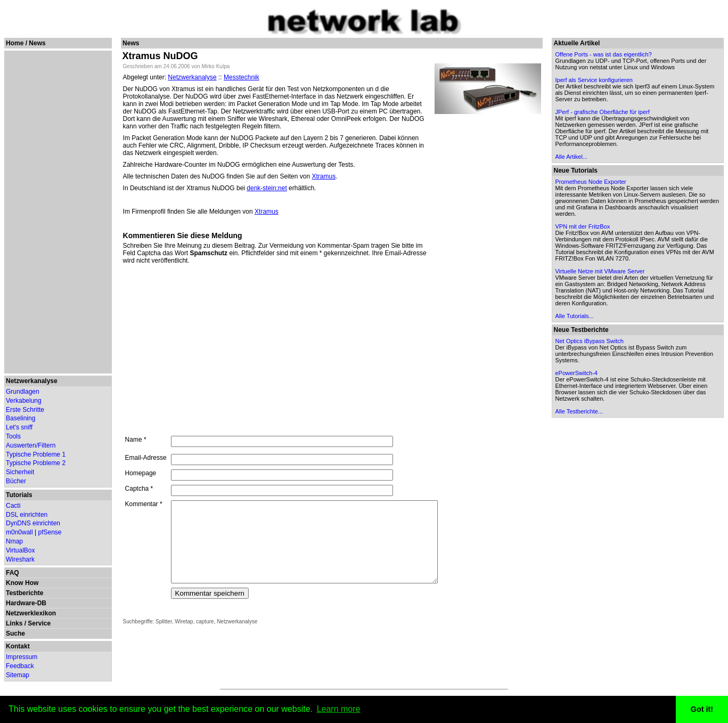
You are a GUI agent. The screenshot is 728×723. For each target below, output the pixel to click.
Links (14, 623)
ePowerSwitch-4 (578, 373)
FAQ (13, 573)
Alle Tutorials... (576, 316)
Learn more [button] (339, 709)
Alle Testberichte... (580, 411)
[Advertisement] (56, 212)
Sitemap (18, 675)
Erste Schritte (25, 410)
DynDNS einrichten (33, 523)
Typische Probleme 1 (36, 454)
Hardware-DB (26, 603)
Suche (15, 633)
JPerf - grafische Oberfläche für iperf (604, 112)
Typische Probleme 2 (36, 463)
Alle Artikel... (573, 157)
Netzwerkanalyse (32, 381)
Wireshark (20, 559)
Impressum (22, 657)
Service (39, 623)
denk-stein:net (267, 188)
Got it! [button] (702, 709)
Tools (13, 436)
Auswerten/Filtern (31, 445)
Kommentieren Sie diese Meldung (182, 235)
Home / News (26, 43)
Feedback (20, 666)
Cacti (13, 506)
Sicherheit (20, 472)
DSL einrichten (27, 515)
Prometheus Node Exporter (592, 182)
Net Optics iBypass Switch (591, 341)
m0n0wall (19, 532)
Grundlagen (23, 392)
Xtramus (324, 176)
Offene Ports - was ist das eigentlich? (605, 54)
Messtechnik (242, 77)
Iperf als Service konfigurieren (595, 80)
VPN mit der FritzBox (584, 226)
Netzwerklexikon (31, 613)
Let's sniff (19, 427)
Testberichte (24, 593)
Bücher (16, 481)
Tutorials (19, 495)
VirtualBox (20, 550)
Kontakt (18, 646)
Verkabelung (24, 401)
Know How (22, 583)
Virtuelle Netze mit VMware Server (601, 271)
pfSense (50, 532)
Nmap (14, 541)
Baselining (21, 418)
